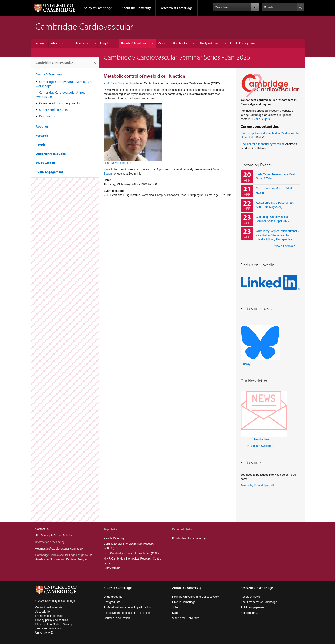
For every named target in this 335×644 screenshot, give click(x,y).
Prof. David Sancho (116, 83)
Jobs (175, 607)
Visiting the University (186, 618)
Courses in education (117, 618)
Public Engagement (243, 43)
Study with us (209, 43)
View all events (284, 246)
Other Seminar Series (54, 110)
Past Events (47, 116)
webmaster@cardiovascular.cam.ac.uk (59, 549)
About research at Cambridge (259, 602)
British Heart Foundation (187, 538)
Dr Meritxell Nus (121, 163)
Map (175, 613)
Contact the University (49, 607)
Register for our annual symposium (262, 144)
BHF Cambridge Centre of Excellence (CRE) (131, 553)
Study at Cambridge (98, 8)
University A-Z (44, 633)
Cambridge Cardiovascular (54, 64)
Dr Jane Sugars (260, 119)
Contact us (42, 529)
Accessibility (43, 612)
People (105, 43)
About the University (136, 8)
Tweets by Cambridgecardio (258, 486)
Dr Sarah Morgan (77, 559)
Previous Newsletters (260, 446)
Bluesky (245, 364)
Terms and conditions (49, 628)
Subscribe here (260, 439)
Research (82, 43)
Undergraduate (113, 597)
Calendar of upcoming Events (59, 103)
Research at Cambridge (176, 8)
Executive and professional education (127, 613)
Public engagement (253, 607)
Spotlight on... (249, 613)
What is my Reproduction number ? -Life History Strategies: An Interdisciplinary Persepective (278, 235)
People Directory (114, 538)
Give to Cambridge (184, 602)
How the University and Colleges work (196, 597)
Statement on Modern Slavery (54, 624)
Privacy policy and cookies (52, 620)
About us (57, 43)
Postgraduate (112, 602)
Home (40, 43)
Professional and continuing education (127, 607)
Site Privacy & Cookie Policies (54, 536)
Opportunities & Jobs (173, 43)
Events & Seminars (134, 43)
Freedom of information (50, 616)
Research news (250, 597)
